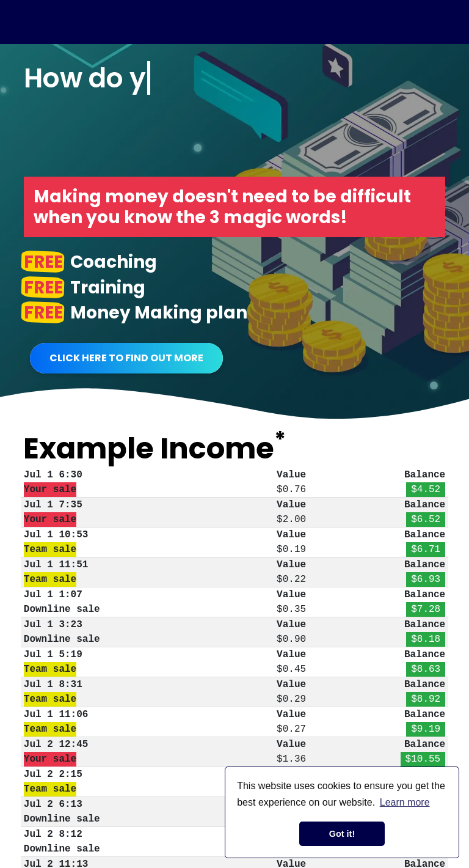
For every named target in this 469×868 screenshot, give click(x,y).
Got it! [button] (342, 834)
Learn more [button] (405, 802)
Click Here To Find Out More (126, 358)
